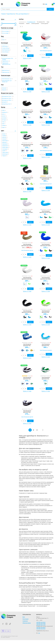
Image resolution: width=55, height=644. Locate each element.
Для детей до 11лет (6, 104)
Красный (4, 142)
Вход (24, 617)
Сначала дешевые (35, 24)
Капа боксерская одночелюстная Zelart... (46, 245)
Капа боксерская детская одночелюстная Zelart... (46, 79)
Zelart (3, 127)
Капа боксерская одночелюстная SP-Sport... (27, 212)
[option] (25, 51)
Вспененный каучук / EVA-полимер (8, 59)
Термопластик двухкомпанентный (6, 64)
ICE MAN (4, 118)
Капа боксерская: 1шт (7, 79)
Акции (48, 22)
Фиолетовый (5, 154)
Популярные (22, 24)
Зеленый (4, 139)
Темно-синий (5, 152)
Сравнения (25, 621)
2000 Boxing (5, 46)
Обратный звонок (27, 623)
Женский (4, 88)
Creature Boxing (6, 48)
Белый (4, 134)
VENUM (4, 126)
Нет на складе (5, 33)
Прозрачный (5, 146)
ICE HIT (4, 116)
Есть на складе (5, 31)
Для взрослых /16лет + (7, 100)
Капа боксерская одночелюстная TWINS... (27, 245)
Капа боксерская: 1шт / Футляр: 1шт (7, 81)
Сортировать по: (23, 22)
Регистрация (25, 619)
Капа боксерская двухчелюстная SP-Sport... (27, 45)
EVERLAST (5, 112)
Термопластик (5, 61)
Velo (3, 124)
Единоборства (11, 14)
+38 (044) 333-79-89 (41, 624)
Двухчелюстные (6, 70)
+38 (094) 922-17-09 (41, 625)
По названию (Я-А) (41, 22)
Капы (3, 40)
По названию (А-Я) (31, 22)
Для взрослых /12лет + (7, 98)
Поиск (50, 9)
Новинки (28, 24)
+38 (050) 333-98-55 (41, 627)
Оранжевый (5, 144)
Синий (4, 151)
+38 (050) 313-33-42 (41, 622)
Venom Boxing (5, 52)
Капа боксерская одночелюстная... (46, 312)
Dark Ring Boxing (6, 50)
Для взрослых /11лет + (7, 96)
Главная (3, 14)
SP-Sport (4, 120)
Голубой (4, 136)
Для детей (4, 102)
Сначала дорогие (45, 24)
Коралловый (5, 141)
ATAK (3, 110)
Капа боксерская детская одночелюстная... (27, 145)
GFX (3, 114)
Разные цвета (5, 147)
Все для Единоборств (22, 14)
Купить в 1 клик (27, 58)
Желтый (4, 137)
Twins (3, 122)
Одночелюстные (6, 72)
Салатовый (5, 149)
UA (46, 4)
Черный (4, 156)
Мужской (4, 90)
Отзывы (30, 43)
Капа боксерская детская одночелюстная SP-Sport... (27, 79)
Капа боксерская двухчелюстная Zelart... (46, 45)
